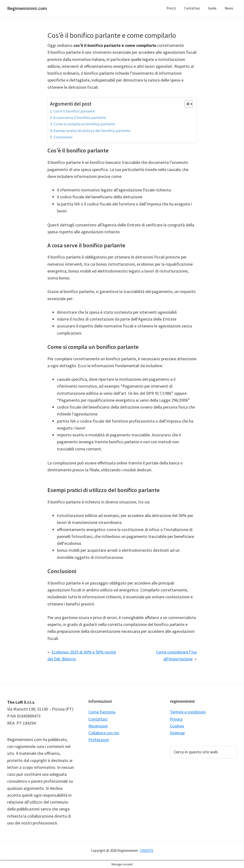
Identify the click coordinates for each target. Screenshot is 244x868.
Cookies (177, 726)
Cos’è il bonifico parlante (74, 111)
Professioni (99, 740)
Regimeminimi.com (27, 8)
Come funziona (102, 712)
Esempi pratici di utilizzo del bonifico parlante (92, 131)
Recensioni (98, 726)
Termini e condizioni (188, 712)
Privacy (176, 719)
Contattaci (98, 719)
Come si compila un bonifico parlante (84, 124)
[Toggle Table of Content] (186, 104)
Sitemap (177, 733)
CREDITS (147, 851)
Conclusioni (63, 137)
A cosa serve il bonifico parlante (80, 117)
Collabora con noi (104, 733)
